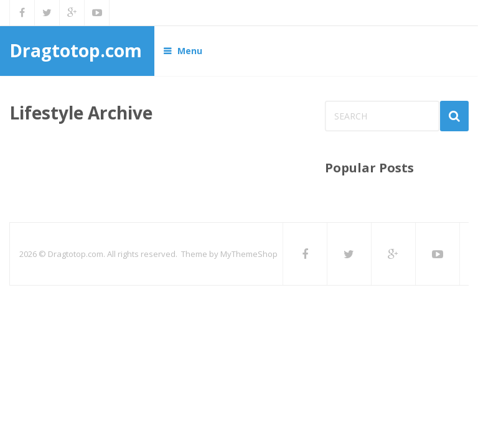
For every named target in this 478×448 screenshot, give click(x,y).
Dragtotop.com (76, 50)
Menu (190, 51)
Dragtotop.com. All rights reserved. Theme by (134, 254)
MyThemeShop (249, 254)
